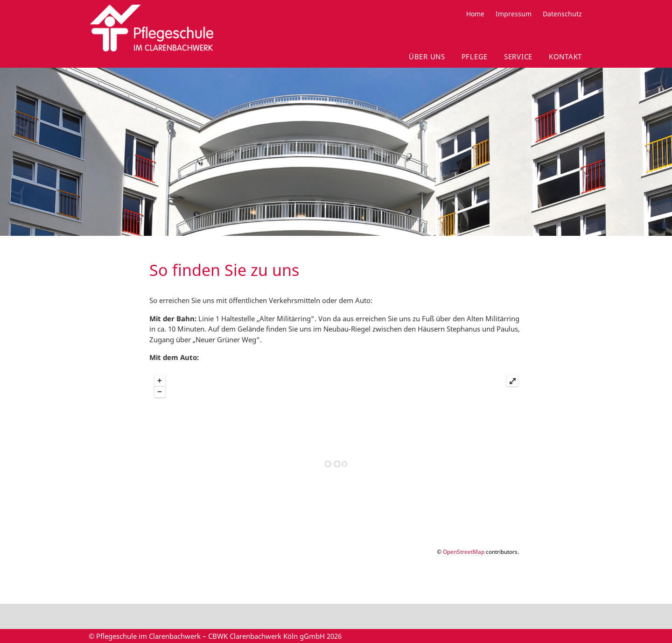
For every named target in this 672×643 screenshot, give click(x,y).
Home (475, 14)
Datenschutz (562, 14)
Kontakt (565, 57)
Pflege (475, 57)
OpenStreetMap (464, 552)
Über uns (427, 57)
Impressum (514, 14)
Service (518, 57)
